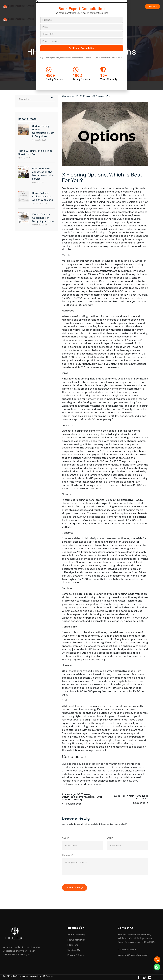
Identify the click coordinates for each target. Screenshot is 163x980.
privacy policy (117, 58)
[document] (81, 45)
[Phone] (157, 960)
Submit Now (75, 888)
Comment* (68, 855)
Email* (110, 838)
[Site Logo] (19, 6)
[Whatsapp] (157, 967)
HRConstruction (101, 96)
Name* (65, 838)
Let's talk (153, 6)
